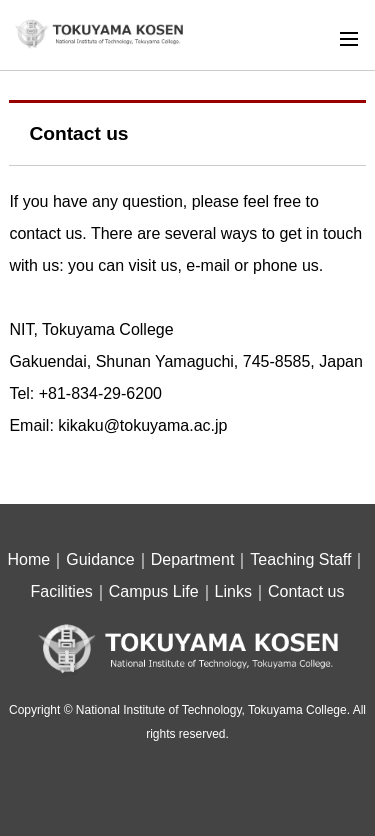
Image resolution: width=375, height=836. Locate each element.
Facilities (62, 591)
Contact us (306, 591)
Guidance (100, 559)
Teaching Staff (300, 559)
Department (193, 559)
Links (233, 591)
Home (29, 559)
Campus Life (154, 591)
